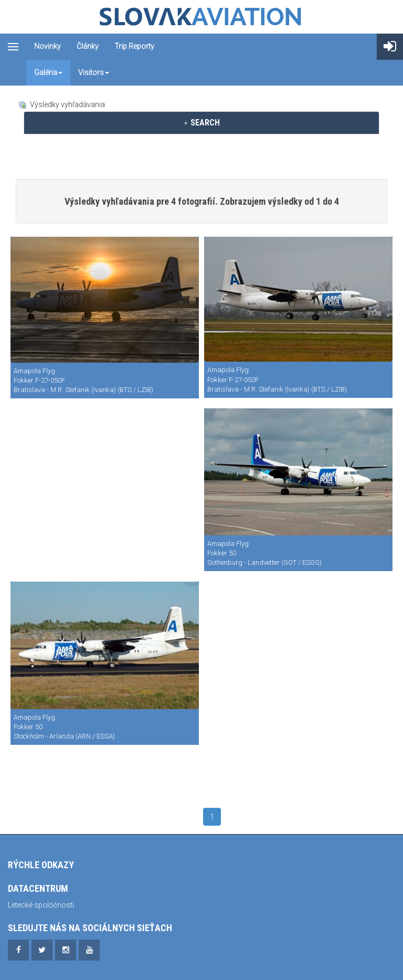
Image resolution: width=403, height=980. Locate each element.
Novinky (47, 46)
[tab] (201, 123)
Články (88, 46)
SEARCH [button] (201, 123)
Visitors (94, 72)
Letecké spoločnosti (41, 905)
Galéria (48, 72)
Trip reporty (134, 46)
